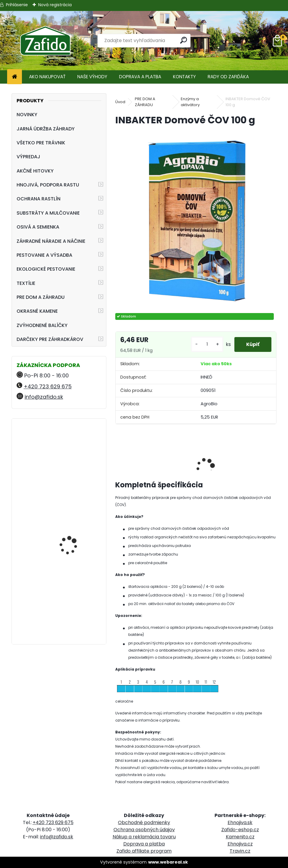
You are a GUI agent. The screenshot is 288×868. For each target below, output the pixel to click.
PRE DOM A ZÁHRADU (41, 297)
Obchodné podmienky (144, 822)
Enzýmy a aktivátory (190, 102)
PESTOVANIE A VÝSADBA (44, 255)
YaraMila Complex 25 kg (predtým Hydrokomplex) (76, 452)
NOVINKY (27, 115)
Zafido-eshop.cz (240, 830)
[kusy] (207, 344)
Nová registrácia (55, 5)
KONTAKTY (184, 77)
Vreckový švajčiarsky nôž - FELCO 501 (76, 533)
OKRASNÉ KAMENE (37, 311)
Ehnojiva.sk (240, 822)
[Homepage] (15, 77)
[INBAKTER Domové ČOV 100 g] (196, 220)
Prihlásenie (17, 5)
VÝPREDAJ (28, 157)
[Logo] (45, 41)
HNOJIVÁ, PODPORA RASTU (48, 185)
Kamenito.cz (240, 837)
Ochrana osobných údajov (144, 830)
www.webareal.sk (168, 862)
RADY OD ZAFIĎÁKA (228, 77)
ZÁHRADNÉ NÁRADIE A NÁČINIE (51, 241)
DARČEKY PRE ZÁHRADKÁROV (50, 339)
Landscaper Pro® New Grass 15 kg (73, 591)
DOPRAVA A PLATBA (140, 77)
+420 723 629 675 (48, 386)
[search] (184, 40)
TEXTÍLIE (26, 283)
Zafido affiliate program (144, 851)
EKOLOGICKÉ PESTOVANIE (46, 269)
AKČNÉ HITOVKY (35, 171)
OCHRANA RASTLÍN (39, 199)
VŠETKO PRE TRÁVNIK (41, 143)
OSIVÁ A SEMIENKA (38, 227)
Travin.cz (240, 851)
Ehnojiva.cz (240, 844)
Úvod (120, 102)
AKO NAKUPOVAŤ (47, 77)
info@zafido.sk (44, 397)
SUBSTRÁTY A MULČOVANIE (48, 213)
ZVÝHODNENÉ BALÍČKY (42, 325)
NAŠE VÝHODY (92, 77)
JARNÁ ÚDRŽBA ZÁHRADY (46, 129)
